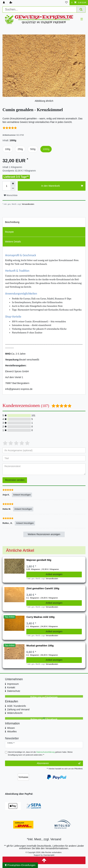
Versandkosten (28, 204)
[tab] (44, 222)
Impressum (13, 684)
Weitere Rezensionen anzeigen (44, 534)
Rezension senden (15, 480)
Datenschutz (14, 691)
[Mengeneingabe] (7, 186)
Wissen (11, 728)
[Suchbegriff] (40, 9)
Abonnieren (59, 763)
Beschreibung (12, 222)
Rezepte (9, 232)
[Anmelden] (4, 3)
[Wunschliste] (66, 3)
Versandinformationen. (57, 848)
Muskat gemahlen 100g (40, 646)
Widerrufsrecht (15, 713)
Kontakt (11, 687)
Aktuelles (12, 731)
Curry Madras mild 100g (40, 617)
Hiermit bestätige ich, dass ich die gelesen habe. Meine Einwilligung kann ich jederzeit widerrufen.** (40, 753)
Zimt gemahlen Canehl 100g (43, 588)
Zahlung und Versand (18, 709)
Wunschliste (11, 195)
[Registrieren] (11, 3)
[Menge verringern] (13, 188)
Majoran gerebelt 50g (39, 560)
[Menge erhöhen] (13, 184)
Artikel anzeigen (54, 574)
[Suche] (81, 9)
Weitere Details (13, 242)
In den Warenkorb (62, 186)
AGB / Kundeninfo (16, 706)
